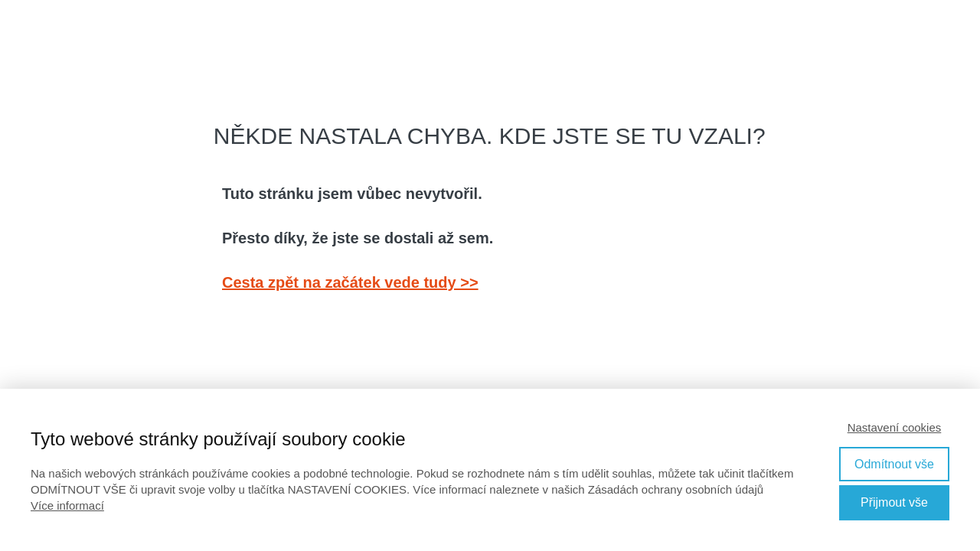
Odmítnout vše (894, 464)
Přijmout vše (894, 502)
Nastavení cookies (895, 427)
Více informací (67, 505)
